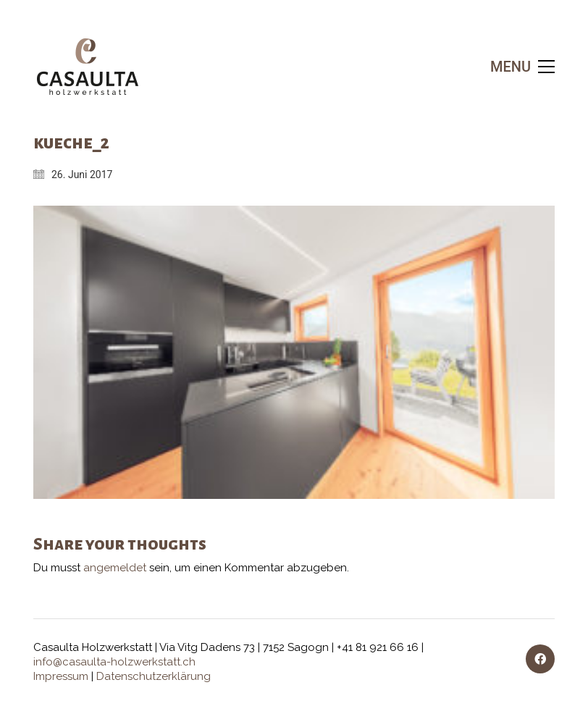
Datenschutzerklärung (154, 676)
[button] (522, 67)
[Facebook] (540, 659)
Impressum (61, 676)
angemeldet (115, 568)
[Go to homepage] (88, 66)
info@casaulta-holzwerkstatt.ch (114, 662)
